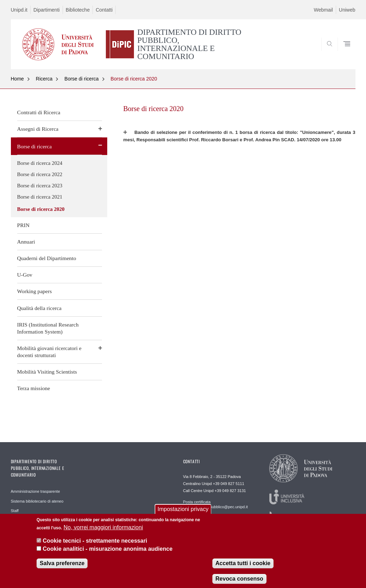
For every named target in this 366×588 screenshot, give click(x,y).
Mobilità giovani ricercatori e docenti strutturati (49, 352)
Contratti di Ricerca (39, 112)
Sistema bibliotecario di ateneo (37, 501)
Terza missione (34, 388)
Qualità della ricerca (39, 308)
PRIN (24, 225)
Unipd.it (19, 10)
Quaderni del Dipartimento (47, 258)
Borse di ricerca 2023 (40, 186)
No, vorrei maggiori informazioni (103, 532)
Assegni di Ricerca (38, 129)
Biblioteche (78, 10)
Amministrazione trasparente (36, 491)
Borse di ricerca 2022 (40, 174)
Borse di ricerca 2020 (134, 79)
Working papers (35, 291)
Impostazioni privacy (183, 514)
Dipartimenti (47, 10)
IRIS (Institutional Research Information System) (48, 328)
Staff (15, 511)
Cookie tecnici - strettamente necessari (95, 546)
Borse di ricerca (81, 79)
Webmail (323, 10)
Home (17, 79)
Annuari (26, 242)
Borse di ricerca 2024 (40, 163)
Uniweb (347, 10)
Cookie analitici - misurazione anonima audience (108, 553)
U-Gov (25, 275)
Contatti (104, 10)
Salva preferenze (62, 568)
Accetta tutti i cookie (243, 568)
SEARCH (326, 52)
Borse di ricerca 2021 (40, 197)
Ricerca (44, 79)
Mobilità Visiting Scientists (47, 372)
